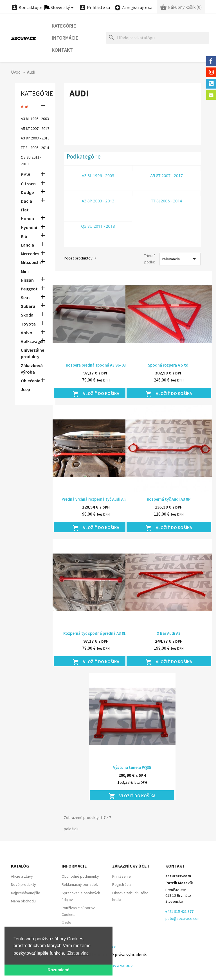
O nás (66, 923)
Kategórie (64, 26)
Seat (25, 297)
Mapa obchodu (23, 901)
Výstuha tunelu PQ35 (132, 767)
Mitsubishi (31, 262)
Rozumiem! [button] (58, 970)
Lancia (27, 245)
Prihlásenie (121, 876)
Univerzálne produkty (32, 353)
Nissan (27, 280)
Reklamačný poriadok (80, 884)
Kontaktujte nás (31, 7)
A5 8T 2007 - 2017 (35, 128)
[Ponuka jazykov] (59, 8)
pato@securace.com (183, 918)
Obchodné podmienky (80, 876)
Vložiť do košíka (96, 394)
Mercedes (30, 254)
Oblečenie (31, 381)
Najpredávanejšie (26, 893)
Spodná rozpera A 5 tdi (169, 365)
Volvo (27, 333)
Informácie (65, 38)
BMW (25, 175)
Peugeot (29, 289)
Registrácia (122, 884)
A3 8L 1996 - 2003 (35, 119)
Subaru (28, 306)
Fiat (25, 210)
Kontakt (62, 50)
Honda (27, 218)
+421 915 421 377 (179, 911)
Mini (25, 271)
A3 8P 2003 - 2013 (35, 138)
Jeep (25, 389)
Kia (24, 236)
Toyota (28, 324)
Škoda (27, 315)
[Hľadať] (157, 38)
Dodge (27, 192)
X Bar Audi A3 (169, 633)
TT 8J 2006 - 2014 (35, 148)
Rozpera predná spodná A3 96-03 (96, 365)
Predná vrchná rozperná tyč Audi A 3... (96, 499)
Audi (25, 107)
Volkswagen (33, 341)
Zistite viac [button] (78, 953)
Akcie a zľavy (22, 876)
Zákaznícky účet (131, 866)
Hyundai (29, 227)
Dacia (26, 201)
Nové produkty (23, 884)
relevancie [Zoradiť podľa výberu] (180, 259)
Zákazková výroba (32, 369)
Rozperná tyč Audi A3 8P (169, 499)
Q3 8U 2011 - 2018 (98, 226)
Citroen (28, 184)
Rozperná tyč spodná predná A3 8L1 (96, 633)
